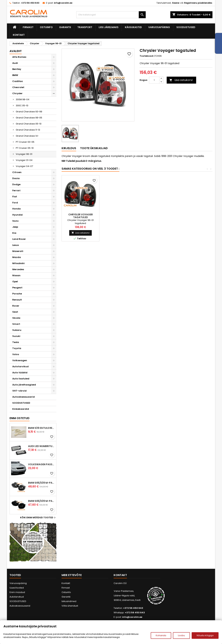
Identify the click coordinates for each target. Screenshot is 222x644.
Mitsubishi (18, 263)
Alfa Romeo (19, 57)
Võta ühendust (70, 606)
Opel (15, 282)
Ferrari (16, 190)
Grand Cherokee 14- (27, 136)
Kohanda (161, 635)
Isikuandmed (69, 601)
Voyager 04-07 (24, 166)
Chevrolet (18, 87)
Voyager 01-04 (24, 160)
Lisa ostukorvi (181, 80)
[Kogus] (154, 80)
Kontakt (19, 35)
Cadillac (18, 81)
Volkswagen (20, 360)
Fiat (15, 197)
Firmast (28, 27)
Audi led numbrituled (41, 446)
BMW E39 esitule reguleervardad (41, 428)
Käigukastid (133, 27)
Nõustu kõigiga (205, 635)
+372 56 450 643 (30, 3)
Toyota (17, 348)
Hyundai (18, 215)
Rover (16, 306)
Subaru (17, 330)
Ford (15, 203)
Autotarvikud (20, 366)
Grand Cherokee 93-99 (29, 112)
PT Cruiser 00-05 (25, 142)
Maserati (18, 251)
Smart (16, 324)
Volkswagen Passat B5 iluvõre (41, 464)
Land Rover (19, 239)
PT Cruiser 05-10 (25, 148)
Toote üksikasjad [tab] (94, 148)
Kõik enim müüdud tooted (38, 518)
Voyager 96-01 (24, 154)
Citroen (17, 172)
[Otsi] (111, 15)
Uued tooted (17, 588)
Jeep (15, 227)
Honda (16, 209)
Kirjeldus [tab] (69, 148)
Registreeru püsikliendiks (198, 3)
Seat (15, 312)
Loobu (181, 635)
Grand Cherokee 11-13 (28, 130)
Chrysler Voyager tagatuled (156, 216)
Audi (15, 63)
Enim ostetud (20, 418)
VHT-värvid (19, 391)
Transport (85, 27)
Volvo (16, 354)
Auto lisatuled (21, 379)
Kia (14, 233)
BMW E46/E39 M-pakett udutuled (41, 483)
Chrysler (17, 93)
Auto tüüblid (20, 373)
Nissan (16, 275)
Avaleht (16, 51)
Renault (17, 300)
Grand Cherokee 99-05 (29, 118)
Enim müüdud (17, 592)
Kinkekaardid (21, 409)
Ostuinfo (46, 27)
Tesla (16, 342)
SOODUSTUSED (186, 27)
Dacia (16, 178)
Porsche (17, 294)
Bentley (17, 69)
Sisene (176, 3)
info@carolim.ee (63, 3)
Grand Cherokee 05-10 (29, 124)
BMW (15, 75)
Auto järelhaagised (24, 385)
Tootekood (146, 56)
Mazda (17, 257)
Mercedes (18, 269)
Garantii (65, 27)
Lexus (16, 245)
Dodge (16, 184)
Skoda (16, 318)
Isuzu (15, 221)
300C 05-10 (22, 106)
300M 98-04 (23, 99)
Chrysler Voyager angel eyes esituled (80, 216)
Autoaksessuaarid (24, 397)
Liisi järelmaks (109, 27)
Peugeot (17, 288)
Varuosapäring (159, 27)
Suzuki (16, 336)
